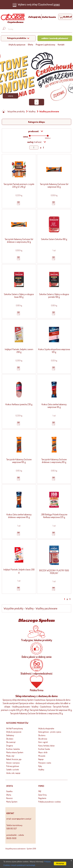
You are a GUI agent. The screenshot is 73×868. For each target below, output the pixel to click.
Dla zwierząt (11, 742)
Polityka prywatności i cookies (50, 802)
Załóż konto (49, 17)
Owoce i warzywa (13, 763)
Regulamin (42, 798)
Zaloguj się (35, 17)
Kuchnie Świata (44, 749)
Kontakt (61, 45)
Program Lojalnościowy (45, 45)
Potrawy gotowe (13, 766)
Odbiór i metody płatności (55, 38)
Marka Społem (12, 802)
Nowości (9, 798)
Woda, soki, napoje (13, 773)
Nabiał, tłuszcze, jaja (14, 759)
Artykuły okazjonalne (46, 728)
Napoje (41, 759)
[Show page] (34, 148)
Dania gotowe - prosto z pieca (50, 732)
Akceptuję (60, 863)
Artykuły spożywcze (17, 45)
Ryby (40, 766)
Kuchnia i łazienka (13, 749)
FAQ (40, 791)
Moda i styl (10, 756)
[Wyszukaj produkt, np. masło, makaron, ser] (38, 29)
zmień (57, 4)
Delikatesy (10, 735)
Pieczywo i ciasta (45, 763)
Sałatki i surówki (13, 769)
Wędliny (32, 111)
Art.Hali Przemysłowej (15, 728)
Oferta (30, 45)
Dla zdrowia (43, 739)
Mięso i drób (43, 752)
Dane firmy (42, 795)
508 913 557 (12, 828)
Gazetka (9, 791)
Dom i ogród (43, 742)
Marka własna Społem (15, 752)
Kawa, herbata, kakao (46, 746)
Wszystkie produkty (16, 111)
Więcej (10, 96)
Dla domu (42, 735)
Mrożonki (42, 756)
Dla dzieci (10, 739)
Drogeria (10, 746)
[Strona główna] (12, 19)
